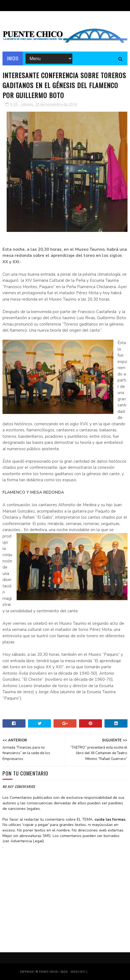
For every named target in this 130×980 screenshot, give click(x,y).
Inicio (13, 58)
